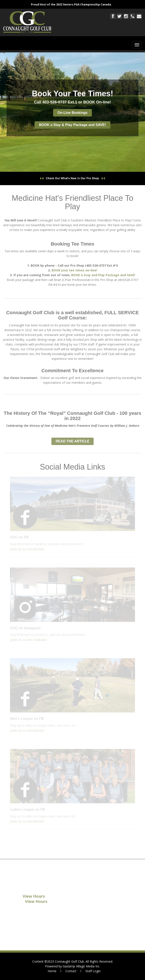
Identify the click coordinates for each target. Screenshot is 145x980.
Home (52, 971)
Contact (71, 971)
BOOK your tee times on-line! (74, 269)
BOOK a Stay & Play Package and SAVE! (72, 125)
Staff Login (93, 971)
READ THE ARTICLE (73, 440)
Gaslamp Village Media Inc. (81, 966)
